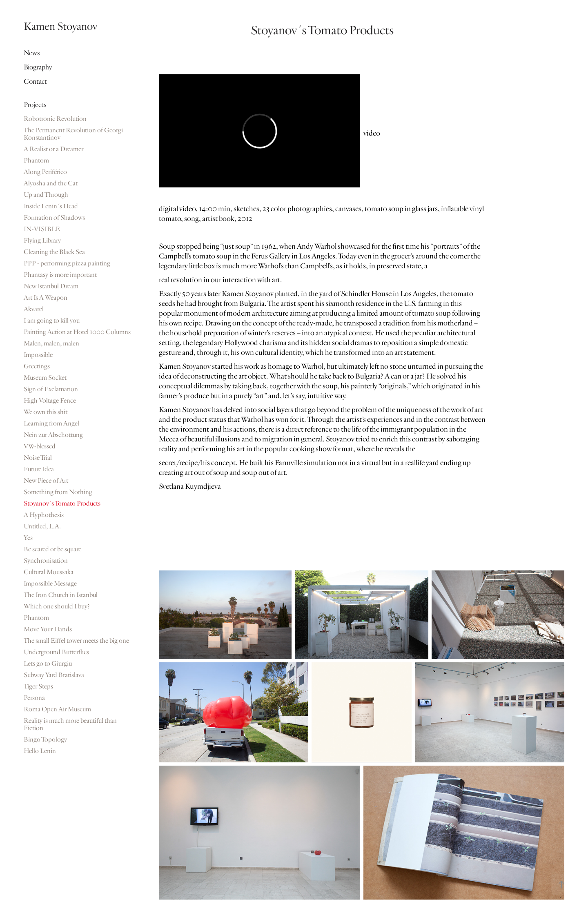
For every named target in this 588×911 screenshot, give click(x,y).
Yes (28, 538)
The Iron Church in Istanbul (61, 595)
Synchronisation (46, 561)
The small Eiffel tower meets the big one (76, 641)
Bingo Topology (45, 739)
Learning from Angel (51, 423)
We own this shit (46, 412)
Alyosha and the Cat (51, 183)
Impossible (38, 355)
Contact (35, 81)
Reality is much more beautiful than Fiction (70, 724)
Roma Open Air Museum (57, 709)
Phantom (36, 160)
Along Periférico (45, 172)
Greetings (37, 366)
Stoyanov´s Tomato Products (62, 503)
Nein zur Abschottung (53, 435)
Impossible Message (50, 584)
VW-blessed (40, 446)
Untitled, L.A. (42, 526)
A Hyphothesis (44, 515)
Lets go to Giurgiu (48, 664)
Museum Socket (45, 378)
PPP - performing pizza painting (67, 263)
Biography (38, 67)
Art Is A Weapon (46, 298)
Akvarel (34, 309)
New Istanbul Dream (51, 286)
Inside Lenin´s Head (51, 206)
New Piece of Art (46, 481)
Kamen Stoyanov (60, 26)
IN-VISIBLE (42, 229)
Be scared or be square (52, 549)
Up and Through (46, 195)
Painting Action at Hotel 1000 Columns (77, 332)
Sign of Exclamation (51, 389)
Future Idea (39, 469)
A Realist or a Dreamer (53, 149)
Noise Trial (38, 458)
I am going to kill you (52, 321)
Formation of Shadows (54, 218)
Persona (34, 698)
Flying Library (42, 241)
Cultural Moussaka (49, 572)
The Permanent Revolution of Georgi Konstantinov (73, 134)
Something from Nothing (58, 492)
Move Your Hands (48, 629)
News (32, 53)
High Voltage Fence (50, 401)
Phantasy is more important (60, 275)
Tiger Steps (38, 686)
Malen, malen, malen (51, 343)
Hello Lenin (40, 751)
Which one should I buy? (57, 606)
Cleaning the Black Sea (54, 252)
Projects (35, 105)
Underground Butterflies (56, 652)
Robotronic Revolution (55, 119)
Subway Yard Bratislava (54, 675)
